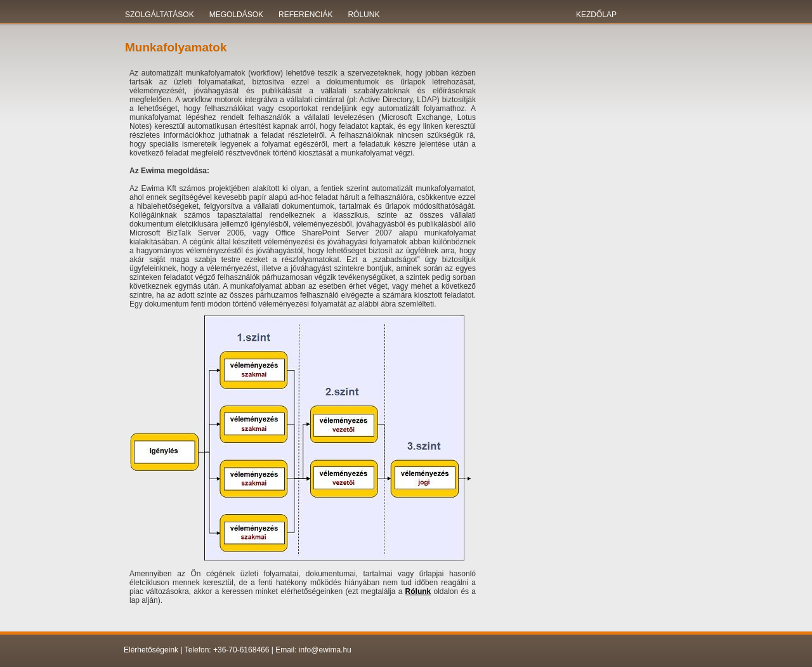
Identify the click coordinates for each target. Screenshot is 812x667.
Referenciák (305, 15)
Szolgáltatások (160, 15)
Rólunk (363, 15)
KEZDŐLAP (596, 15)
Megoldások (236, 15)
